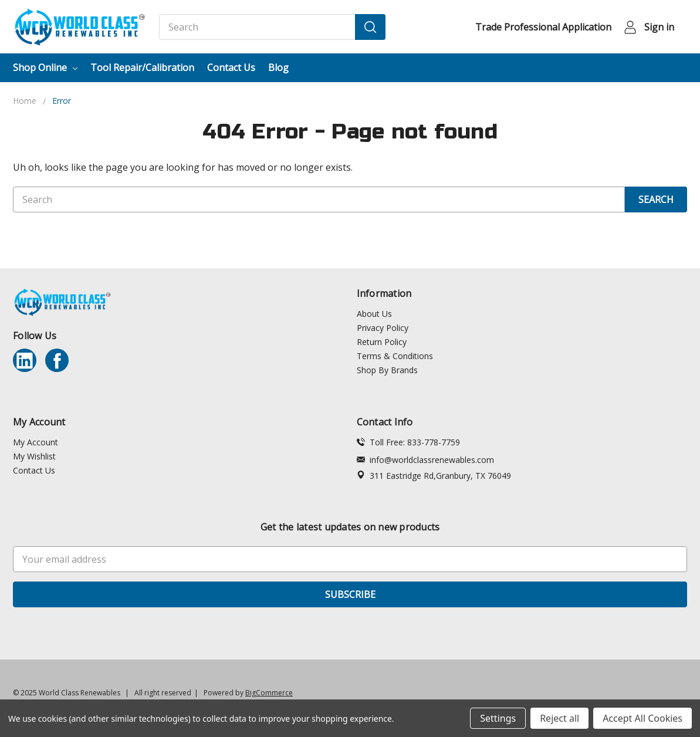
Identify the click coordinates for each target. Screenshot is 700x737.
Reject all (559, 718)
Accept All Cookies (642, 718)
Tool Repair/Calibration (142, 67)
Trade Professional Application (543, 27)
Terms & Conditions (395, 356)
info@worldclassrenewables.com (425, 460)
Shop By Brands (387, 370)
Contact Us (231, 67)
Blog (278, 67)
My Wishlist (34, 456)
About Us (374, 314)
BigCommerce (269, 693)
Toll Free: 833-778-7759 (408, 442)
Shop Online (45, 67)
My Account (35, 442)
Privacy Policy (383, 328)
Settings (498, 718)
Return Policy (382, 342)
